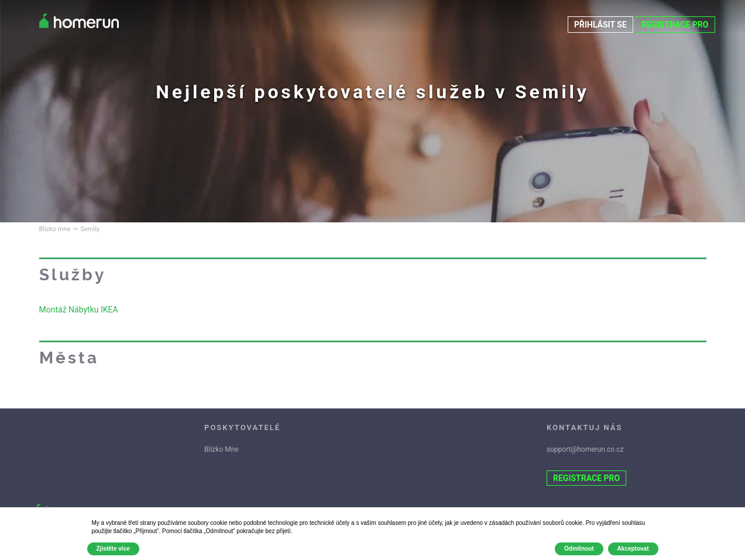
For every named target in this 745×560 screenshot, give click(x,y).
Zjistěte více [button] (113, 549)
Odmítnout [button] (579, 549)
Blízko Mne (222, 449)
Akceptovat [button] (633, 549)
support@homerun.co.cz (585, 449)
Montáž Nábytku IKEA (79, 310)
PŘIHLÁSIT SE (600, 25)
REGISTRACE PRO (675, 25)
